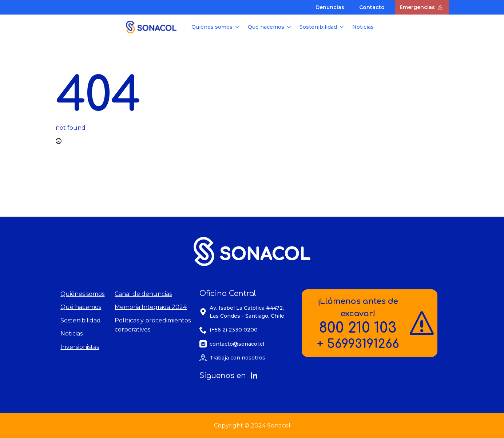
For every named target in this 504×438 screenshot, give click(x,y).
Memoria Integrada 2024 (151, 307)
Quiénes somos (212, 27)
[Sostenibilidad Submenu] (342, 27)
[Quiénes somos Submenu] (238, 27)
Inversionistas (80, 347)
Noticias (363, 27)
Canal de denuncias (143, 294)
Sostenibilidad (318, 27)
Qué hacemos (266, 27)
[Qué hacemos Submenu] (290, 27)
